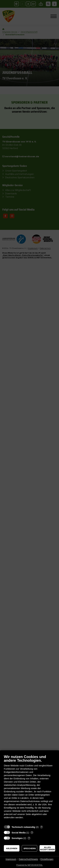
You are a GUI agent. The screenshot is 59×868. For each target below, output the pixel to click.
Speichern (30, 848)
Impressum (11, 859)
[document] (29, 789)
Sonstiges (17, 838)
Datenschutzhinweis (28, 859)
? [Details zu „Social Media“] (32, 832)
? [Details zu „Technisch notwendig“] (41, 827)
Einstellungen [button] (47, 859)
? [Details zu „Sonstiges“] (29, 838)
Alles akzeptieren (47, 848)
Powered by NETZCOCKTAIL (29, 865)
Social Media (19, 833)
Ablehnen (12, 848)
